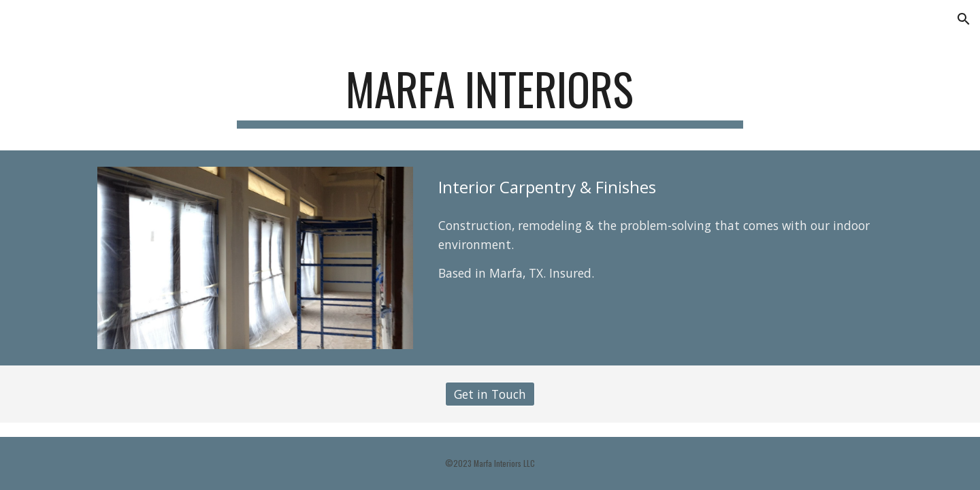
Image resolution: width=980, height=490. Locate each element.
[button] (964, 19)
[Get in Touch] (490, 394)
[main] (490, 96)
